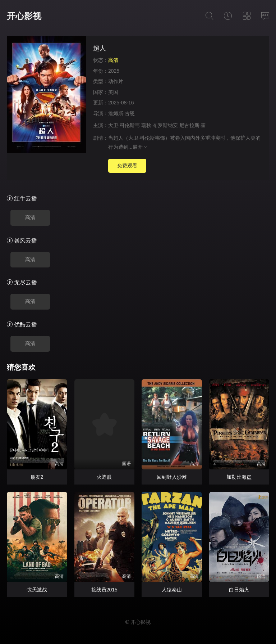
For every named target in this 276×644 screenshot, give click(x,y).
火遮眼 (104, 477)
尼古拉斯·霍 (193, 125)
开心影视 (24, 16)
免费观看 (127, 166)
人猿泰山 (172, 590)
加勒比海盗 (239, 477)
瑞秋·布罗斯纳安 (160, 125)
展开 (141, 147)
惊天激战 (37, 590)
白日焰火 (239, 590)
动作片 (116, 81)
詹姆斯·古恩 (121, 113)
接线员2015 (104, 590)
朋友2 (37, 477)
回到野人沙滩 (172, 477)
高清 (30, 217)
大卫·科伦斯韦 (124, 125)
